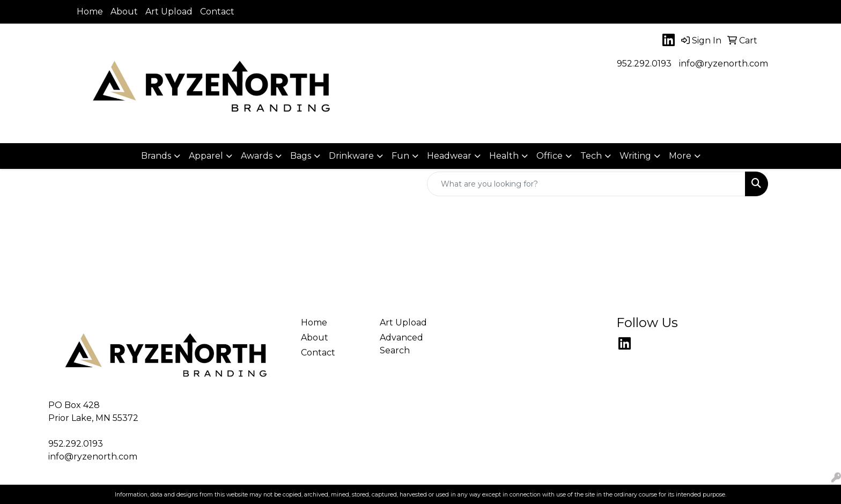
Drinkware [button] (351, 156)
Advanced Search (401, 344)
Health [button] (504, 156)
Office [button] (549, 156)
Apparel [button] (206, 156)
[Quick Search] (586, 184)
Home (90, 12)
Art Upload (169, 12)
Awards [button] (257, 156)
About (124, 12)
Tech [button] (591, 156)
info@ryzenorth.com (724, 64)
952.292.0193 (644, 64)
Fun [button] (400, 156)
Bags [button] (301, 156)
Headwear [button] (449, 156)
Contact (217, 12)
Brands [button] (156, 156)
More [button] (680, 156)
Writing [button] (635, 156)
